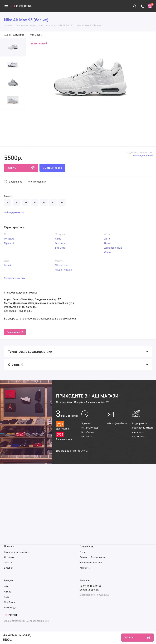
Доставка (9, 557)
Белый (8, 265)
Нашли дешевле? (143, 156)
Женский (9, 239)
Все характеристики (15, 278)
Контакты (85, 568)
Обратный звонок (89, 590)
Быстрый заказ (52, 168)
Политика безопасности (92, 557)
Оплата (8, 563)
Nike (6, 586)
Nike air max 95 (63, 270)
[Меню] (6, 6)
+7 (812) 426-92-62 (90, 586)
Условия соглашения (91, 563)
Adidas (7, 592)
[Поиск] (135, 6)
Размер (8, 196)
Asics (7, 597)
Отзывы (36, 35)
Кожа (58, 239)
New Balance (11, 602)
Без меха (60, 248)
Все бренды (10, 607)
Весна (108, 243)
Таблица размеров (14, 212)
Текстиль (60, 243)
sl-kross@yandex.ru (117, 423)
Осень (108, 252)
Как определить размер (17, 552)
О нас (83, 552)
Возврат (8, 568)
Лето (107, 239)
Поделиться (15, 332)
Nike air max (62, 265)
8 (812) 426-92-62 (79, 451)
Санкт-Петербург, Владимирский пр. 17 (82, 402)
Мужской (9, 243)
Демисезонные (113, 248)
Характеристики (14, 35)
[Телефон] (142, 6)
